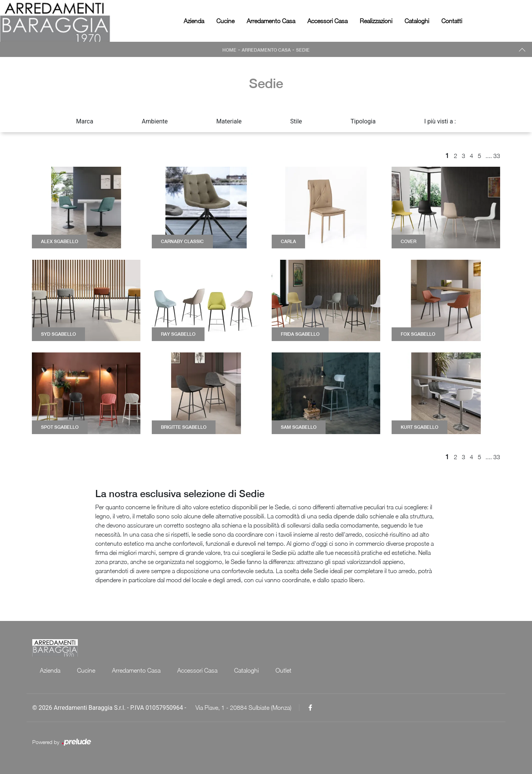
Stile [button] (296, 121)
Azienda (194, 21)
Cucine (225, 21)
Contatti (452, 21)
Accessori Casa (327, 21)
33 (497, 156)
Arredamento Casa (271, 21)
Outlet (283, 670)
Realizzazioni (376, 21)
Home (229, 50)
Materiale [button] (229, 121)
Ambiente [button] (155, 121)
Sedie (303, 50)
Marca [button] (85, 121)
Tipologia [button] (363, 121)
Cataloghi (417, 21)
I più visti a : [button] (440, 121)
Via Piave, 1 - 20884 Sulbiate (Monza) (243, 708)
